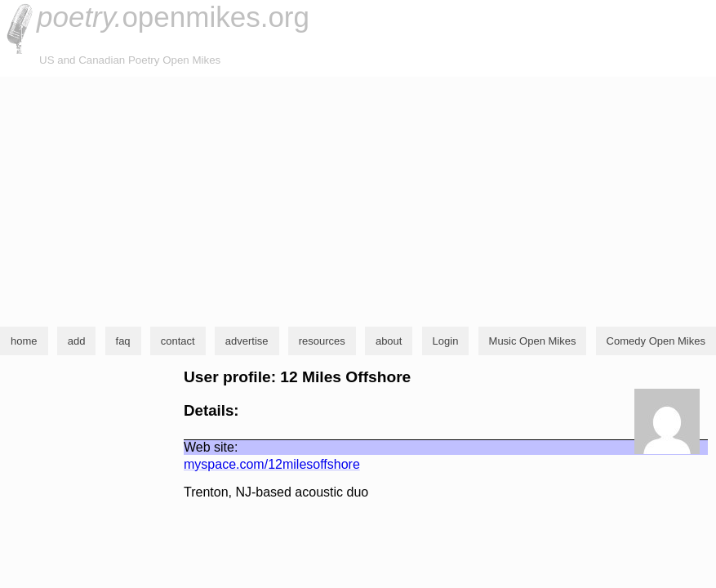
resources (322, 341)
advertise (247, 341)
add (77, 341)
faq (123, 341)
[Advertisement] (358, 199)
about (389, 341)
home (24, 341)
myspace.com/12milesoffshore (272, 464)
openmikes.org (173, 17)
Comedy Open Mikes (656, 341)
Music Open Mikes (533, 341)
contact (178, 341)
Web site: (211, 447)
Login (446, 341)
